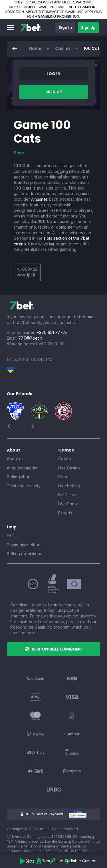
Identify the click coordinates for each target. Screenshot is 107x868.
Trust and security (24, 486)
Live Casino (69, 468)
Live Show (68, 504)
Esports (65, 513)
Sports (64, 477)
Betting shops (20, 477)
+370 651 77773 (52, 332)
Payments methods (25, 545)
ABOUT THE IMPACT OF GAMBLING (54, 12)
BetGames (68, 495)
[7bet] (31, 28)
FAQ (11, 536)
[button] (10, 28)
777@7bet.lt (30, 338)
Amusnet (39, 199)
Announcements (22, 468)
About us (15, 459)
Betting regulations (24, 554)
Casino (62, 48)
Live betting (69, 486)
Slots (19, 153)
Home (35, 48)
